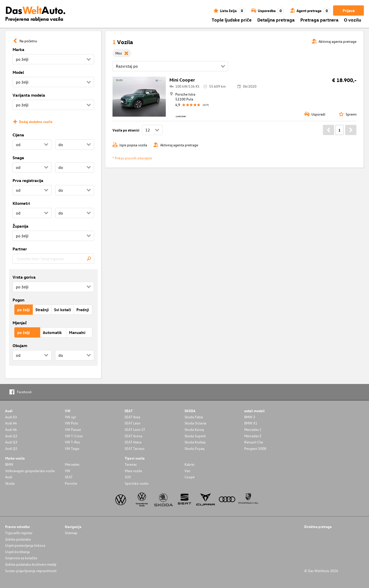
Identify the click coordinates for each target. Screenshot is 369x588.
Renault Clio (254, 442)
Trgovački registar (19, 533)
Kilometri (21, 203)
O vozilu (352, 20)
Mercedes (72, 464)
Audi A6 (11, 429)
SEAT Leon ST (135, 429)
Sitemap (71, 533)
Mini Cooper (182, 80)
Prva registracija (28, 180)
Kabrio (189, 464)
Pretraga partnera (319, 20)
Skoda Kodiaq (195, 442)
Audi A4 (11, 423)
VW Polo (71, 423)
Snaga (18, 158)
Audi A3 (11, 417)
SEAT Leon (133, 423)
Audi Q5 (11, 448)
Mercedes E (253, 436)
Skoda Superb (195, 436)
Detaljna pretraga (276, 20)
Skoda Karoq (194, 429)
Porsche (71, 483)
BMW (9, 464)
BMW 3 (250, 417)
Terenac (131, 464)
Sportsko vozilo (137, 483)
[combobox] (53, 259)
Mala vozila (133, 471)
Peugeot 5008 (255, 448)
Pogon (18, 300)
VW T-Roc (73, 442)
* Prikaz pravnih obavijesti (132, 158)
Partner (20, 249)
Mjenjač (20, 323)
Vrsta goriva (24, 277)
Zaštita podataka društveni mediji (31, 564)
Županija (20, 226)
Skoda (10, 483)
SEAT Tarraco (135, 448)
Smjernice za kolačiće (21, 558)
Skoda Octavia (195, 423)
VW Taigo (72, 448)
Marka (18, 49)
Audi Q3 (11, 442)
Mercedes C (253, 429)
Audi (9, 477)
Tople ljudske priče (232, 20)
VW (68, 471)
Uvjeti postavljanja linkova (25, 545)
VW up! (70, 417)
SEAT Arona (133, 436)
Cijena (18, 135)
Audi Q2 (11, 436)
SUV (128, 477)
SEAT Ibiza (132, 417)
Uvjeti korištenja (17, 552)
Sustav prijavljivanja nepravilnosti (31, 571)
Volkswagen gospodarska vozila (30, 471)
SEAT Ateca (133, 442)
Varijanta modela (29, 95)
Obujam (20, 346)
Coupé (189, 477)
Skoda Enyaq (194, 448)
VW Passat (73, 429)
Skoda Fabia (194, 417)
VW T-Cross (74, 436)
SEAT (69, 477)
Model (18, 72)
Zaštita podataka (18, 539)
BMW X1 (251, 423)
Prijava (349, 11)
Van (187, 471)
